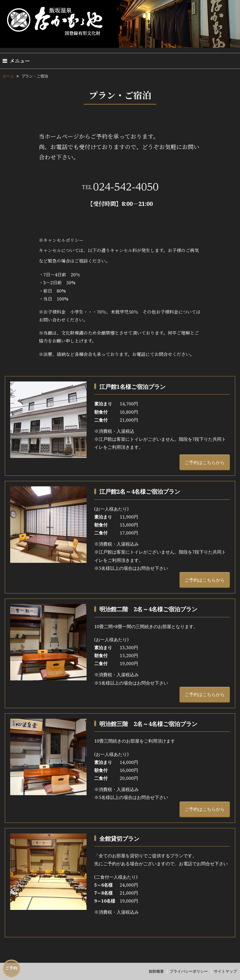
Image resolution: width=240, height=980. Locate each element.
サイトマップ (225, 971)
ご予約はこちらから (205, 462)
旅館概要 (156, 971)
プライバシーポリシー (189, 971)
